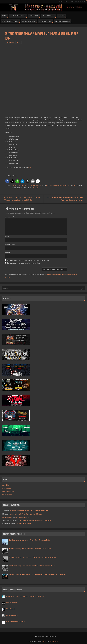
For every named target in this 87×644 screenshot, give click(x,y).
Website (7, 252)
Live (44, 185)
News (19, 42)
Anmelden (6, 485)
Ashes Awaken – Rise (22, 517)
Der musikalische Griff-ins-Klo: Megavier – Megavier (26, 514)
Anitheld (15, 185)
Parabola (45, 641)
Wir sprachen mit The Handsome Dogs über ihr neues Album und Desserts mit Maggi (64, 199)
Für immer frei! (23, 185)
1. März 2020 (10, 42)
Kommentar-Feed (8, 492)
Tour (73, 185)
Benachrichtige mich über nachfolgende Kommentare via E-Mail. (29, 260)
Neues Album (58, 185)
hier (30, 167)
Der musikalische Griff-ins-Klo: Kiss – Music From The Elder (29, 511)
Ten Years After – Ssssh (23, 524)
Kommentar (9, 217)
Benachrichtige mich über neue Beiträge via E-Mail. (24, 263)
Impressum (63, 2)
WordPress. (54, 641)
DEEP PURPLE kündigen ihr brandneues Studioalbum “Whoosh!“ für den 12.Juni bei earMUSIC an (23, 199)
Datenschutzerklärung (77, 2)
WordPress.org (7, 495)
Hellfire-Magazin (37, 185)
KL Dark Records (12, 603)
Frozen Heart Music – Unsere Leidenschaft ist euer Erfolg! (26, 596)
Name (7, 237)
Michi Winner (50, 185)
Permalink (35, 188)
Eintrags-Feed (7, 488)
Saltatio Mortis (67, 185)
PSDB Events (11, 609)
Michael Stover (7, 517)
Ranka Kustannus (12, 615)
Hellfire (30, 185)
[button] (7, 181)
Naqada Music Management (16, 622)
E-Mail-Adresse (10, 244)
